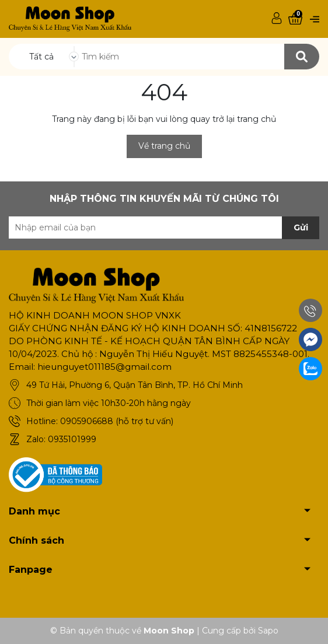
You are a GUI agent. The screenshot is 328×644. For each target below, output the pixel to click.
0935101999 (72, 439)
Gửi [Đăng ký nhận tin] (301, 228)
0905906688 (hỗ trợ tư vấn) (117, 421)
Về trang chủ (164, 146)
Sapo (268, 631)
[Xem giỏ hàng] (295, 19)
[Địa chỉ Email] (164, 228)
